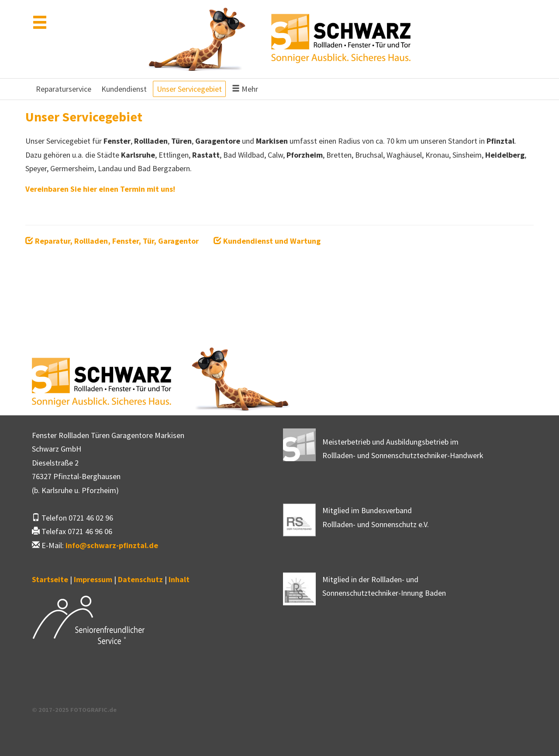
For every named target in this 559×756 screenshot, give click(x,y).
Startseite (50, 579)
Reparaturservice (64, 89)
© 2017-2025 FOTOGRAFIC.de (74, 710)
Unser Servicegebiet (189, 89)
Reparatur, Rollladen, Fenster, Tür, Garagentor (112, 241)
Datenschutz (140, 579)
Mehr (245, 89)
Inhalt (179, 579)
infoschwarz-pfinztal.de (112, 545)
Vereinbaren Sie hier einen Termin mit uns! (100, 189)
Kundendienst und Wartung (267, 241)
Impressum (93, 579)
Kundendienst (124, 89)
